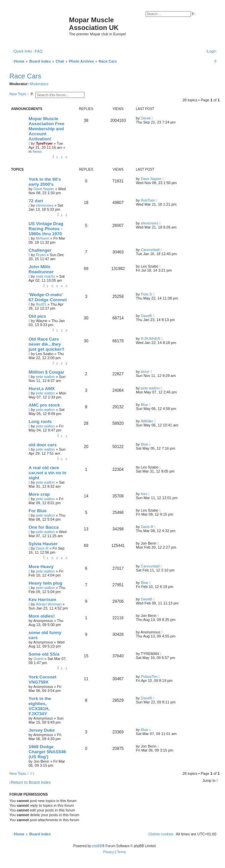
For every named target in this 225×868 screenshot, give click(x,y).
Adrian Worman (49, 604)
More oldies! (42, 616)
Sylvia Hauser (43, 544)
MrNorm (43, 238)
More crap (39, 494)
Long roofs (40, 422)
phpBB (97, 846)
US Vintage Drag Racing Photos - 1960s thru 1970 (46, 229)
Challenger (40, 250)
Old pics (37, 316)
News (37, 151)
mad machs (46, 276)
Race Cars (25, 76)
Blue (145, 405)
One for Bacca (44, 527)
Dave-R (147, 527)
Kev (144, 494)
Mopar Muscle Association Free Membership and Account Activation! (46, 129)
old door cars (43, 445)
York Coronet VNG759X (43, 680)
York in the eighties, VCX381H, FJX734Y (40, 706)
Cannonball (150, 250)
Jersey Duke (42, 730)
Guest (39, 659)
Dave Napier (44, 189)
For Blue (37, 511)
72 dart (36, 201)
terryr (145, 372)
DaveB (146, 316)
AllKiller (147, 421)
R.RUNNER (151, 339)
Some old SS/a (44, 654)
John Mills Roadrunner (41, 269)
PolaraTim (149, 676)
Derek (146, 118)
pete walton (45, 377)
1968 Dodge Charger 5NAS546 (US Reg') (47, 752)
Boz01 (41, 304)
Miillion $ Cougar (46, 372)
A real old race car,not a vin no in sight (47, 473)
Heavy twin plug (45, 583)
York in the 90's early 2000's (45, 182)
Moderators (39, 84)
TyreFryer (44, 143)
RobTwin (148, 200)
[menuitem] (38, 51)
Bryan (41, 255)
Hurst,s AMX (42, 389)
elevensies (45, 205)
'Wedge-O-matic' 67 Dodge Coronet (48, 297)
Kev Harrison (42, 600)
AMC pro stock (44, 405)
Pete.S (146, 294)
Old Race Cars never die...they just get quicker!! (46, 344)
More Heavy (41, 567)
